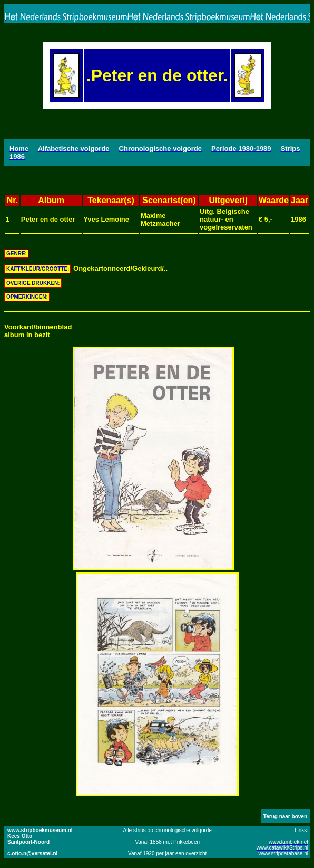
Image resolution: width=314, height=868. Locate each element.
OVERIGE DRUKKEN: (33, 283)
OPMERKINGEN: (27, 297)
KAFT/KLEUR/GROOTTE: (38, 269)
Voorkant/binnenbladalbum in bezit (38, 331)
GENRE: (17, 254)
